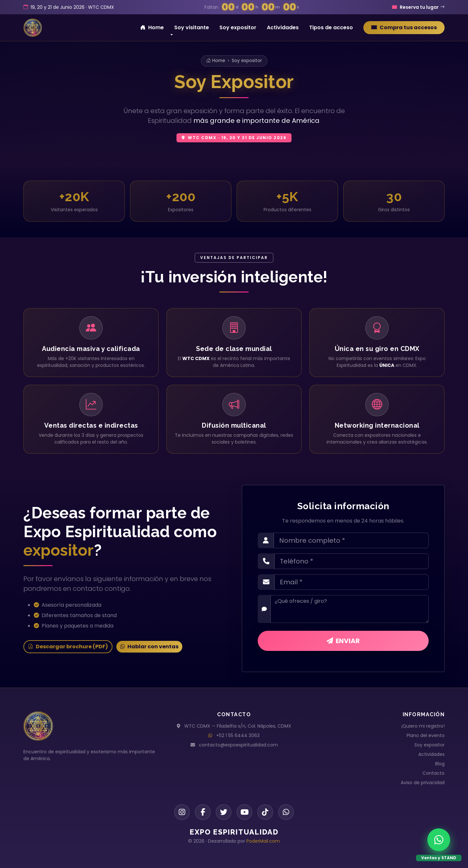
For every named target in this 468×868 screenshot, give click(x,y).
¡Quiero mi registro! (423, 726)
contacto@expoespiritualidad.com (238, 745)
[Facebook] (203, 812)
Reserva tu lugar (418, 7)
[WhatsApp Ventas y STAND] (439, 840)
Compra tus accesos (404, 27)
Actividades (283, 27)
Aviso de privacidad (423, 783)
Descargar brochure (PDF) (68, 647)
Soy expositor (238, 27)
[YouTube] (244, 812)
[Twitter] (224, 812)
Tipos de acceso (331, 27)
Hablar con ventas (149, 647)
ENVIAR (343, 641)
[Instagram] (182, 812)
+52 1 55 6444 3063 (238, 735)
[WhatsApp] (286, 812)
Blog (440, 764)
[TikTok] (265, 812)
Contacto (434, 773)
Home (152, 27)
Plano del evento (426, 735)
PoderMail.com (263, 841)
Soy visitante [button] (192, 27)
